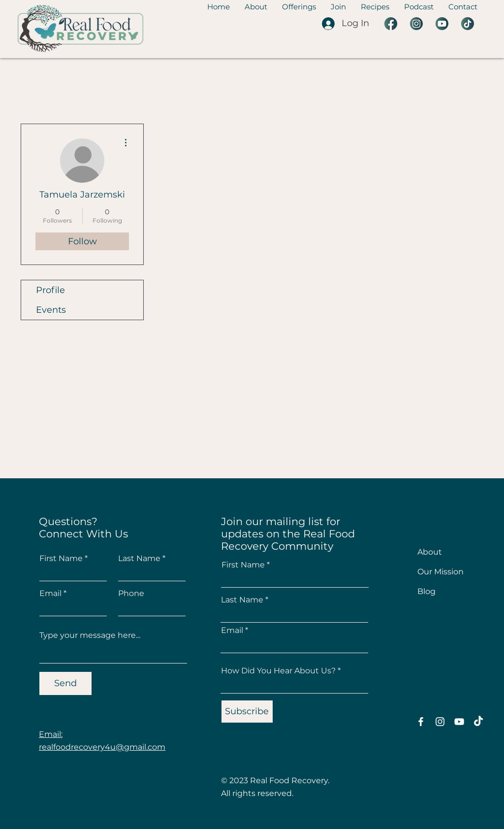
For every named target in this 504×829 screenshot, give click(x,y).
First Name (61, 559)
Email (50, 594)
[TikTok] (478, 722)
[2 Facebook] (391, 24)
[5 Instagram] (416, 24)
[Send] (65, 683)
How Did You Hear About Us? (278, 671)
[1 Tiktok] (468, 24)
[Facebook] (421, 722)
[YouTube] (459, 722)
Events (51, 310)
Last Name (139, 559)
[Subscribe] (247, 712)
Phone (131, 594)
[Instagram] (440, 722)
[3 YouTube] (442, 24)
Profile (50, 290)
